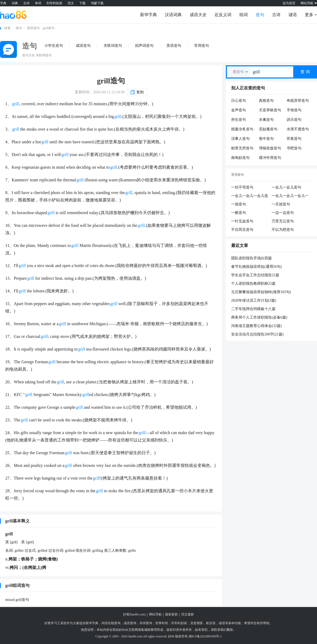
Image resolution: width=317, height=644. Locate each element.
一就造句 (239, 204)
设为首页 (289, 3)
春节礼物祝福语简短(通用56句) (256, 267)
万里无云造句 (283, 221)
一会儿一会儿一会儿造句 (250, 196)
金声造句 (239, 110)
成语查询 (130, 623)
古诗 (26, 3)
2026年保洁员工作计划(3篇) (254, 300)
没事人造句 (240, 139)
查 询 (305, 72)
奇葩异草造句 (298, 101)
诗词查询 (146, 623)
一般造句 (239, 213)
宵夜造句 (294, 139)
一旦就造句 (281, 204)
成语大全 (198, 15)
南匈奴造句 (240, 158)
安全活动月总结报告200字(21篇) (257, 334)
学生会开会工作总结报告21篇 (255, 275)
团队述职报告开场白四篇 (251, 258)
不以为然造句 (283, 230)
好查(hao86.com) (134, 614)
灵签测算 (197, 623)
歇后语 (211, 623)
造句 (260, 15)
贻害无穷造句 (242, 148)
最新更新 (171, 614)
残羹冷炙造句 (242, 129)
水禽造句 (266, 120)
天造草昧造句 (270, 110)
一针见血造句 (242, 221)
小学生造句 (54, 46)
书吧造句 (294, 148)
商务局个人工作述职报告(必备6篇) (259, 317)
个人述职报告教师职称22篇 (253, 284)
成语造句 (83, 46)
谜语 (293, 15)
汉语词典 (173, 15)
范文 (71, 3)
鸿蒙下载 (97, 3)
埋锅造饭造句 (270, 148)
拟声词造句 (144, 46)
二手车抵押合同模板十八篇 (253, 309)
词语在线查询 (111, 623)
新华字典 (148, 15)
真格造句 (266, 101)
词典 (15, 3)
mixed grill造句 (17, 600)
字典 (3, 3)
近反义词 (223, 15)
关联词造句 (113, 46)
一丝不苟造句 (242, 187)
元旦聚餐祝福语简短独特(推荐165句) (261, 292)
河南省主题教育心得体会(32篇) (256, 326)
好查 (7, 28)
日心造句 (239, 101)
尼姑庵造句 (268, 129)
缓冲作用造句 (270, 158)
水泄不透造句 (298, 129)
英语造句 (33, 28)
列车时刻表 (54, 3)
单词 (38, 3)
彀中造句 (266, 139)
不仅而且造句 (242, 230)
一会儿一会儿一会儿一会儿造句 (290, 196)
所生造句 (239, 120)
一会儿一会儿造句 (286, 187)
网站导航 (155, 614)
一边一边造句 (283, 213)
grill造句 (111, 81)
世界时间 (162, 623)
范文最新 (188, 614)
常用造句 (202, 46)
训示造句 (294, 120)
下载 (82, 3)
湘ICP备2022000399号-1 (205, 636)
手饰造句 (294, 110)
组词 (244, 15)
